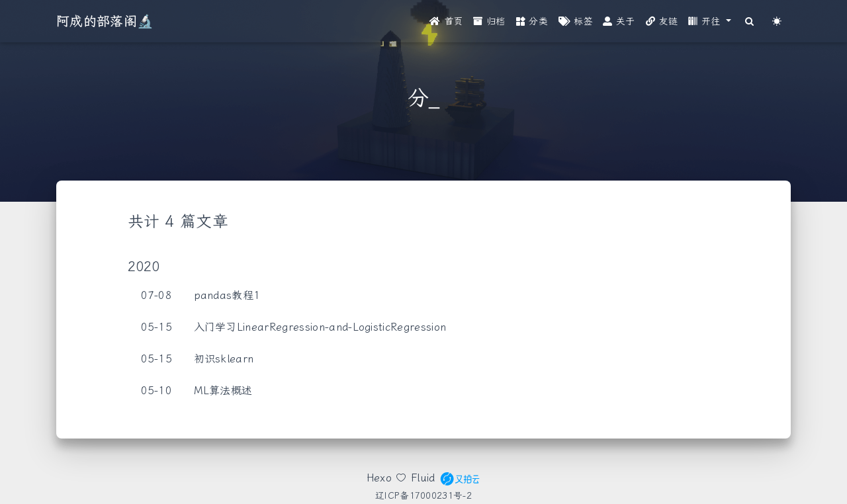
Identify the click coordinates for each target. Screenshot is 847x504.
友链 (662, 21)
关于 (619, 21)
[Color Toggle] (777, 21)
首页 (446, 21)
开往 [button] (706, 21)
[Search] (750, 21)
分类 (532, 21)
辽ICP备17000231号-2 (423, 495)
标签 (575, 21)
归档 (489, 21)
